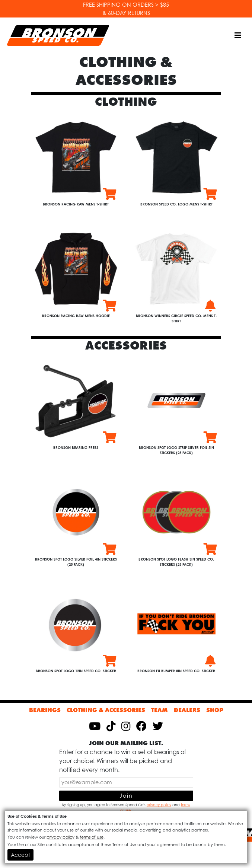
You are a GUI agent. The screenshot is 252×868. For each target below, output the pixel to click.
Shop (215, 710)
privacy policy (159, 805)
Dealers (187, 710)
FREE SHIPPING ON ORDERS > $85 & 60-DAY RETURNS (126, 9)
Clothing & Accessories (106, 710)
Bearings (45, 710)
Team (160, 710)
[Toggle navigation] (238, 35)
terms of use (92, 837)
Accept (20, 855)
